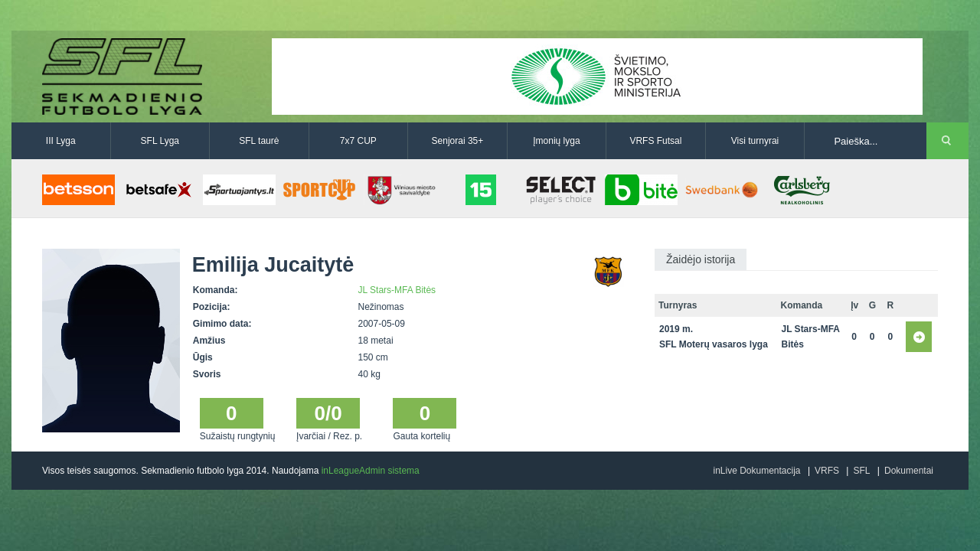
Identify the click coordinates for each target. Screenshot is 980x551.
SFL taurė (259, 141)
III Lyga (61, 141)
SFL (861, 471)
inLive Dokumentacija (756, 471)
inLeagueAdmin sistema (371, 471)
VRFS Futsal (655, 141)
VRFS (827, 471)
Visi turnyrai (755, 141)
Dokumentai (909, 471)
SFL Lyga (160, 141)
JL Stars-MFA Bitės (397, 290)
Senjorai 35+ (458, 141)
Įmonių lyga (556, 141)
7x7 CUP (358, 141)
